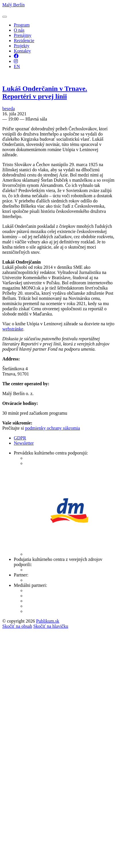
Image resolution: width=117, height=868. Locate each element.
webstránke (13, 329)
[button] (5, 17)
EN (17, 66)
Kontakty (22, 51)
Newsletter (24, 443)
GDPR (20, 438)
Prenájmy (23, 35)
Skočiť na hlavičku (51, 626)
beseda (9, 109)
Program (22, 25)
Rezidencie (24, 41)
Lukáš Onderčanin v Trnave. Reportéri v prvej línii (45, 92)
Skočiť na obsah (17, 626)
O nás (19, 30)
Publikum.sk (47, 621)
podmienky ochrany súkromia (52, 428)
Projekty (22, 46)
